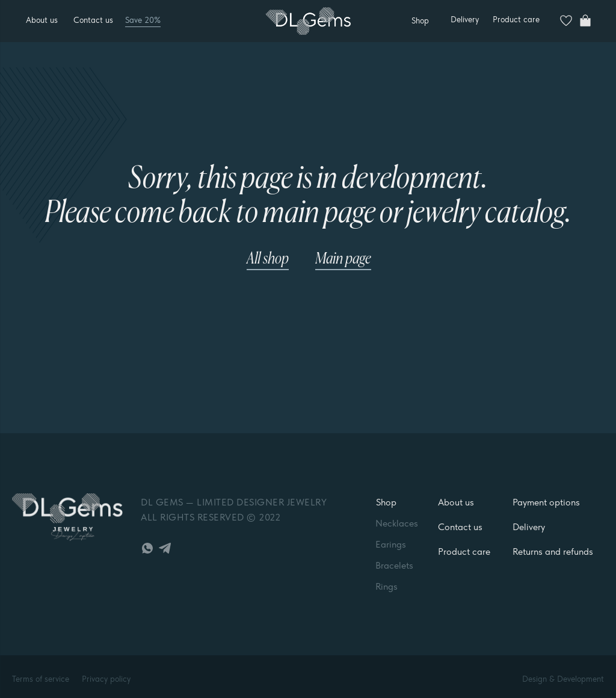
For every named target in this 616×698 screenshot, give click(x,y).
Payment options (546, 502)
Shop (386, 502)
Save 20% (143, 20)
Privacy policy (106, 679)
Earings (391, 544)
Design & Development (563, 679)
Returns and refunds (553, 551)
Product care (516, 19)
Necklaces (397, 523)
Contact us (93, 20)
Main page (343, 259)
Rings (387, 586)
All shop (268, 259)
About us (42, 20)
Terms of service (41, 679)
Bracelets (394, 565)
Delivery (465, 19)
